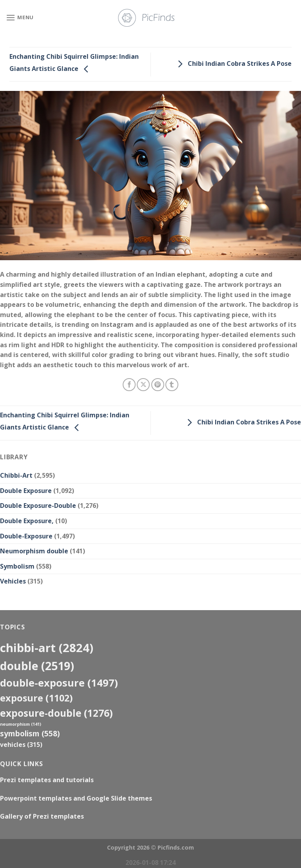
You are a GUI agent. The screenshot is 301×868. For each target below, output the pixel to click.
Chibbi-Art (16, 475)
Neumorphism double (34, 551)
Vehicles (13, 581)
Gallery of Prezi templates (42, 816)
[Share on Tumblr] (172, 385)
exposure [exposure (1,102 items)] (36, 698)
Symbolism (17, 566)
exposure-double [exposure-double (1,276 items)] (56, 713)
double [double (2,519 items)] (37, 666)
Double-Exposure (26, 536)
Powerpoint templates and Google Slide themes (76, 798)
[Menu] (20, 17)
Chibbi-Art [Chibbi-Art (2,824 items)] (47, 648)
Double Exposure (26, 491)
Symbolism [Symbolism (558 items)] (30, 733)
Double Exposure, (27, 521)
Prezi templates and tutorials (47, 780)
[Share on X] (143, 385)
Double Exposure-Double (38, 506)
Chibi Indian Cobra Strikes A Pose (233, 63)
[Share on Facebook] (129, 385)
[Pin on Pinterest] (158, 385)
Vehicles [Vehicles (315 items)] (21, 745)
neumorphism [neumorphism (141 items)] (21, 724)
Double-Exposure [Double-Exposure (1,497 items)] (59, 683)
